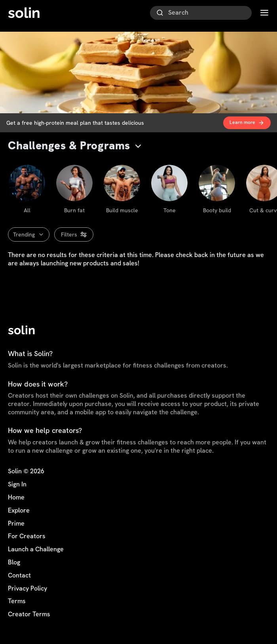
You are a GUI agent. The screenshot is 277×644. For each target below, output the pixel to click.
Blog (14, 562)
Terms (17, 601)
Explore (19, 511)
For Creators (27, 536)
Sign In (17, 484)
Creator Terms (29, 614)
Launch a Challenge (36, 549)
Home (16, 497)
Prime (16, 524)
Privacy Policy (28, 589)
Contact (19, 575)
